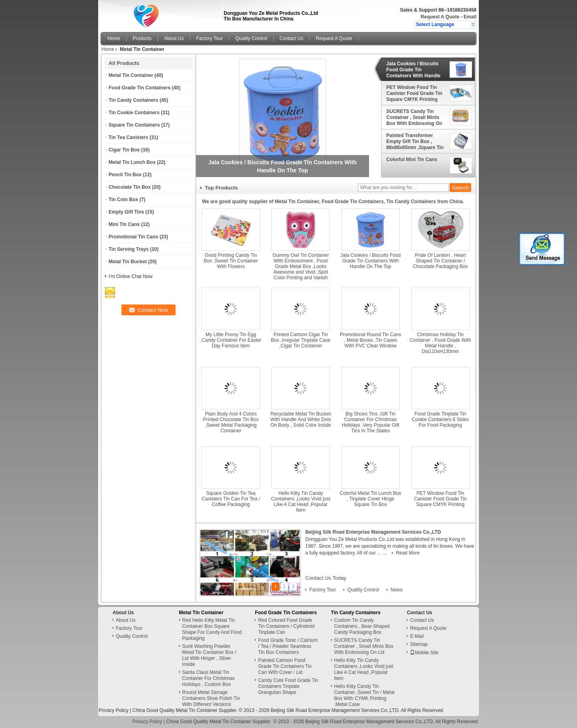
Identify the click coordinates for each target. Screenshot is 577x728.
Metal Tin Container (131, 75)
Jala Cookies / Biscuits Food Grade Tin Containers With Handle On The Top (413, 70)
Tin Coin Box (123, 200)
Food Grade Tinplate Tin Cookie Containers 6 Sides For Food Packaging (440, 419)
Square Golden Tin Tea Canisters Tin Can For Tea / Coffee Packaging (231, 499)
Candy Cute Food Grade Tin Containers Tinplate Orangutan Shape (288, 686)
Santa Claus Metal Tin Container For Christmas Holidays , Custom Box (209, 678)
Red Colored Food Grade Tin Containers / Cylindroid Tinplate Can (286, 626)
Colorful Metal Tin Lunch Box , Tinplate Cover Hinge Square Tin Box (370, 499)
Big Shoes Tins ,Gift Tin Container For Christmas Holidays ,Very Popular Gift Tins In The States (370, 422)
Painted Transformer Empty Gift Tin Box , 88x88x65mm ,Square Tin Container (415, 141)
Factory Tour (210, 38)
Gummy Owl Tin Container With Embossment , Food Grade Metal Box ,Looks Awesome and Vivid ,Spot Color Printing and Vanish (301, 266)
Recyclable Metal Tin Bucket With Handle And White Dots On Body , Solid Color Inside (301, 419)
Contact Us (292, 38)
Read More (408, 553)
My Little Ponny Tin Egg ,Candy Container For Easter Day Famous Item (231, 340)
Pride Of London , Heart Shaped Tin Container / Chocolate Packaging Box (440, 261)
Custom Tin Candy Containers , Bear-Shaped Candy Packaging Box (362, 626)
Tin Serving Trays (129, 249)
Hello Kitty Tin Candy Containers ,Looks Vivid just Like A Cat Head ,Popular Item (301, 502)
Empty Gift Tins (126, 212)
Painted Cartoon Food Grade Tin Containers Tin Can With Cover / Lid (285, 666)
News (397, 590)
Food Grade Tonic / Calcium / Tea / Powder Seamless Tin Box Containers (288, 646)
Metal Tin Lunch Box (132, 162)
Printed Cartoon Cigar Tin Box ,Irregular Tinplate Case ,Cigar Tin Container (301, 340)
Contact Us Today (326, 578)
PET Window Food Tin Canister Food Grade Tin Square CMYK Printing (414, 93)
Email (470, 17)
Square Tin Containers (134, 125)
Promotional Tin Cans (133, 237)
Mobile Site (424, 653)
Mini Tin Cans (124, 224)
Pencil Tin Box (125, 175)
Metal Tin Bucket (128, 262)
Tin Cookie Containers (134, 113)
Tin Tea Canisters (128, 137)
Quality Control (251, 38)
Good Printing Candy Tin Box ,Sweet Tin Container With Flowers (231, 261)
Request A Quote (440, 17)
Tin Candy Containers (133, 100)
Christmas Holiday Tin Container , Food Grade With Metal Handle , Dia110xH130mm (440, 343)
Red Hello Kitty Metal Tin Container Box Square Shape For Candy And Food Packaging (212, 629)
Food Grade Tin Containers (139, 88)
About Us (174, 38)
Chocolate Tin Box (130, 187)
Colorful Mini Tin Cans (412, 159)
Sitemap (419, 644)
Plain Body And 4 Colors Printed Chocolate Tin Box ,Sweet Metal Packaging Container (231, 422)
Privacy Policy (114, 710)
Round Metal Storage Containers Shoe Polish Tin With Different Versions (211, 698)
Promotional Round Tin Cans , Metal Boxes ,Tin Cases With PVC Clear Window (370, 340)
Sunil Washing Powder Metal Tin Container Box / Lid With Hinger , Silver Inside (209, 655)
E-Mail (417, 636)
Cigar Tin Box (124, 150)
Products (142, 38)
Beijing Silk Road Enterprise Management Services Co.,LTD (373, 532)
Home (114, 38)
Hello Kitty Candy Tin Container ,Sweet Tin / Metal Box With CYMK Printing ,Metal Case (364, 695)
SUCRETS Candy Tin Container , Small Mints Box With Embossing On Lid (414, 117)
